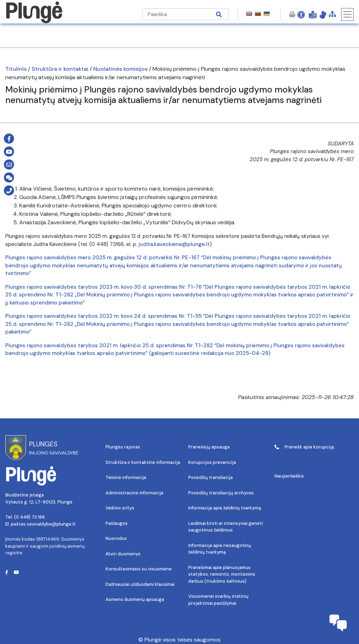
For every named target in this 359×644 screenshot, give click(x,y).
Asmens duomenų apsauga (135, 599)
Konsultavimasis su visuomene (139, 569)
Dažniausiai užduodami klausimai (140, 584)
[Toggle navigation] (347, 14)
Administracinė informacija (134, 493)
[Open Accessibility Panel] (301, 14)
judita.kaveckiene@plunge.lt (174, 244)
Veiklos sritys (120, 508)
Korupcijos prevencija (212, 462)
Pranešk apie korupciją (304, 447)
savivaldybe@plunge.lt (51, 524)
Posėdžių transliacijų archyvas (221, 493)
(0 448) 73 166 (29, 517)
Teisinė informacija (126, 477)
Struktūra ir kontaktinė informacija (143, 462)
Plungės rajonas (123, 447)
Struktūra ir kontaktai (60, 69)
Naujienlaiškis (289, 476)
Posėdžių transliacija (211, 477)
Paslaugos (117, 523)
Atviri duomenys (123, 554)
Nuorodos (116, 538)
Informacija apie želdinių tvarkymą (225, 508)
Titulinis (16, 69)
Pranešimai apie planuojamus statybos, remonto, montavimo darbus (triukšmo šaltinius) (222, 574)
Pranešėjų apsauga (209, 447)
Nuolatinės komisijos (120, 69)
